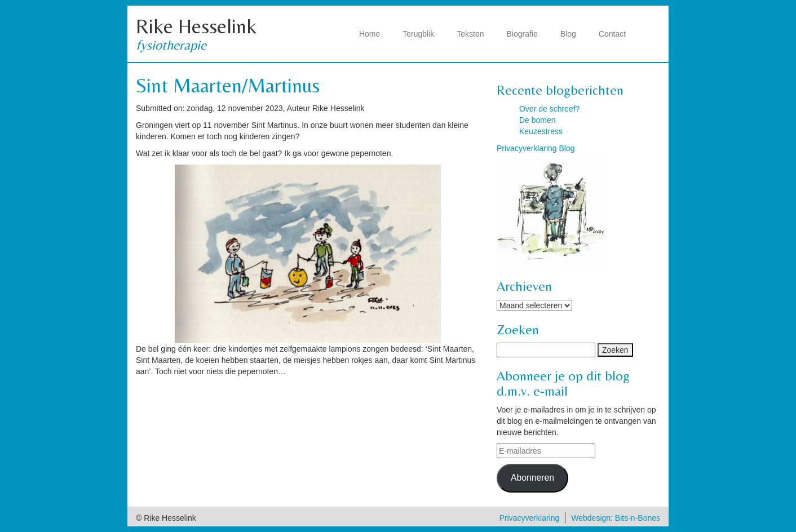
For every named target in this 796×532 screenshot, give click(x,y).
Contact (612, 34)
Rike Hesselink (196, 26)
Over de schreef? (549, 109)
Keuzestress (541, 131)
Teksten (470, 34)
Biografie (522, 34)
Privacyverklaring (530, 518)
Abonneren (532, 478)
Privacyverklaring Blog (536, 148)
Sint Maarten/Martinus (228, 85)
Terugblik (418, 34)
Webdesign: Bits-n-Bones (616, 518)
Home (370, 34)
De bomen (538, 120)
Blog (568, 34)
